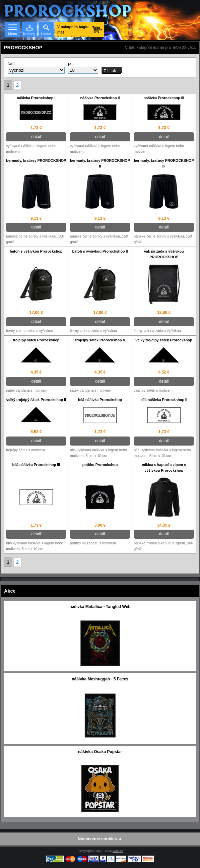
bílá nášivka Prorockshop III (36, 465)
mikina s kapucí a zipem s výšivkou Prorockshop (164, 468)
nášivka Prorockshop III (164, 98)
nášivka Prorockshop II (100, 98)
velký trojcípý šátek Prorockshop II (36, 400)
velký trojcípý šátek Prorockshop (164, 340)
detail (36, 137)
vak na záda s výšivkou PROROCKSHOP (164, 254)
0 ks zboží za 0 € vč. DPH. (74, 31)
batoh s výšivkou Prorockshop (36, 251)
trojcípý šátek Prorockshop (36, 340)
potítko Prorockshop (100, 465)
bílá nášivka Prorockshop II (164, 400)
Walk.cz (118, 851)
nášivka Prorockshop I (36, 98)
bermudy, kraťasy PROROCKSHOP (36, 160)
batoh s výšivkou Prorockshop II (100, 251)
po (70, 64)
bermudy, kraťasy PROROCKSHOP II (100, 163)
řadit (12, 64)
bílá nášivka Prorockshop (100, 400)
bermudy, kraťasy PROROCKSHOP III (164, 163)
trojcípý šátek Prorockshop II (100, 340)
